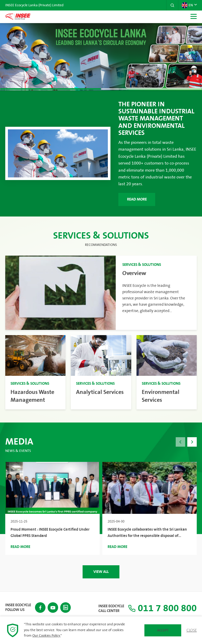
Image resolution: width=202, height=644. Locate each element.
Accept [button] (163, 630)
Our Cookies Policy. (46, 636)
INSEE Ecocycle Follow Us (18, 608)
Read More (137, 199)
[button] (172, 5)
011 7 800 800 (162, 608)
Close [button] (192, 630)
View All (101, 572)
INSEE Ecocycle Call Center (111, 609)
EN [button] (187, 5)
